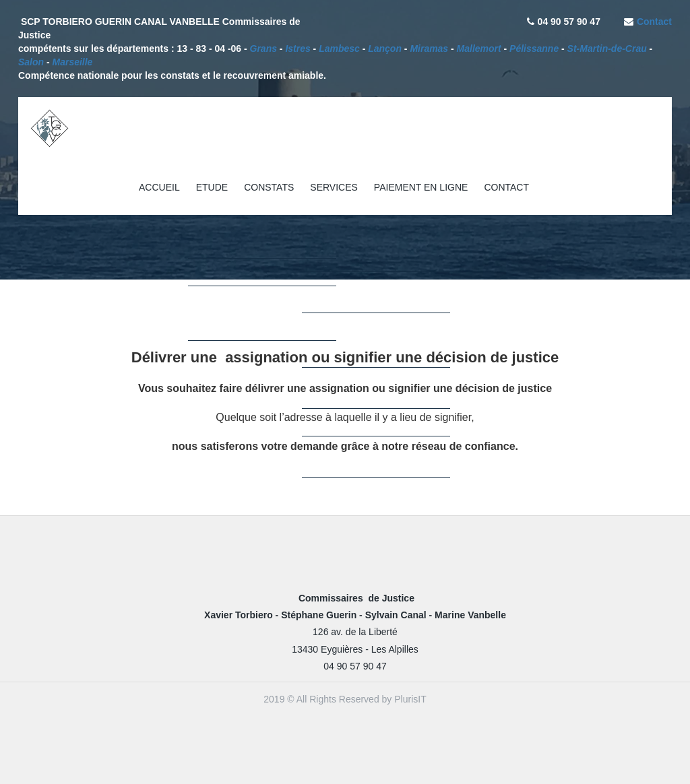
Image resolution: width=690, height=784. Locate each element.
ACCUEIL (159, 187)
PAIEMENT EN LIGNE (421, 187)
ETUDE (212, 187)
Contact (654, 22)
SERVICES (334, 187)
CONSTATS (269, 187)
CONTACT (506, 187)
